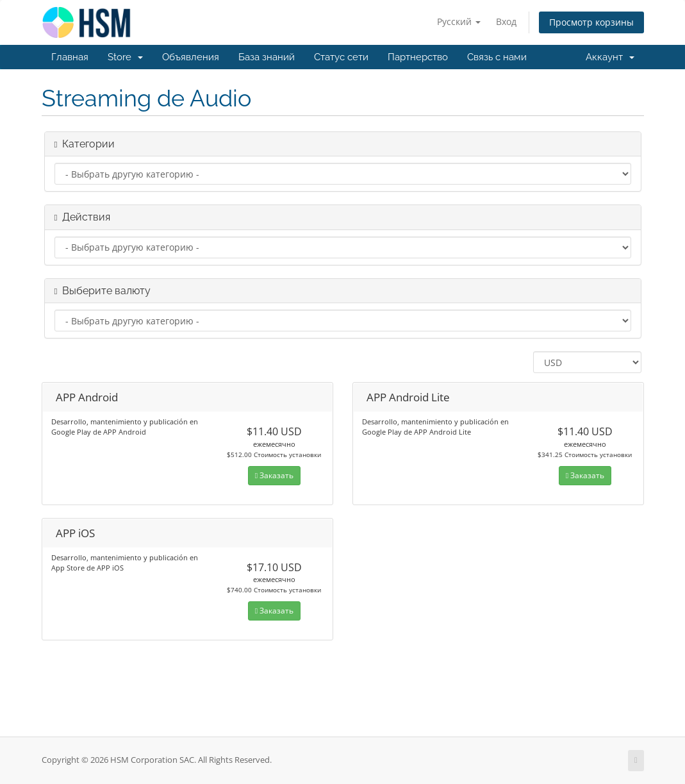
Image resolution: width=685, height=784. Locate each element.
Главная (70, 57)
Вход (506, 21)
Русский (459, 21)
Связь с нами (497, 57)
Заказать (274, 475)
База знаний (267, 57)
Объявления (191, 57)
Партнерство (418, 57)
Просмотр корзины (591, 22)
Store (125, 57)
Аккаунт (610, 57)
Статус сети (341, 57)
